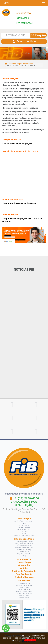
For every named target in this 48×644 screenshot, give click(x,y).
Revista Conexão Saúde (24, 592)
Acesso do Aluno (24, 42)
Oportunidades (24, 552)
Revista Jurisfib (24, 596)
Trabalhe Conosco (24, 577)
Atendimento (24, 560)
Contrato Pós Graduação (24, 550)
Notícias (24, 568)
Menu (7, 3)
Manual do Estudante (24, 530)
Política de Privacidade (24, 571)
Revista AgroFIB (24, 588)
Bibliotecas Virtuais (24, 584)
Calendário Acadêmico (24, 546)
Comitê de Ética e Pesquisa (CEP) (24, 521)
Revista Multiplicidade (24, 594)
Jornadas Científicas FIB (24, 586)
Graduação (24, 565)
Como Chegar (24, 562)
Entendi (30, 640)
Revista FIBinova (24, 590)
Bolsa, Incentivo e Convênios (24, 544)
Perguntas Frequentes (24, 554)
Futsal (24, 523)
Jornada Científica (24, 528)
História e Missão (24, 525)
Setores (24, 534)
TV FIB (24, 556)
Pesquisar (39, 35)
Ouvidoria (24, 532)
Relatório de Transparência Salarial (24, 536)
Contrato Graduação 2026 (24, 548)
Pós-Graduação (24, 574)
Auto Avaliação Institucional (24, 542)
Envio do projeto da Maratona (21, 64)
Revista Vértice (24, 598)
